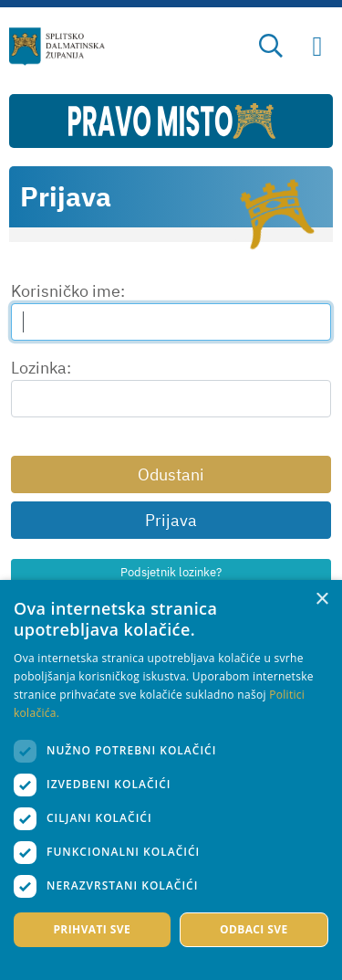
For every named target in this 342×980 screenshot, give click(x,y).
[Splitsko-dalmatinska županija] (57, 47)
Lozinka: (41, 368)
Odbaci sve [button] (254, 929)
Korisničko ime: (68, 291)
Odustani (171, 474)
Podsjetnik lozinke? (171, 572)
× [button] (321, 600)
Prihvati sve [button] (92, 929)
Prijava (171, 520)
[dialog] (171, 780)
